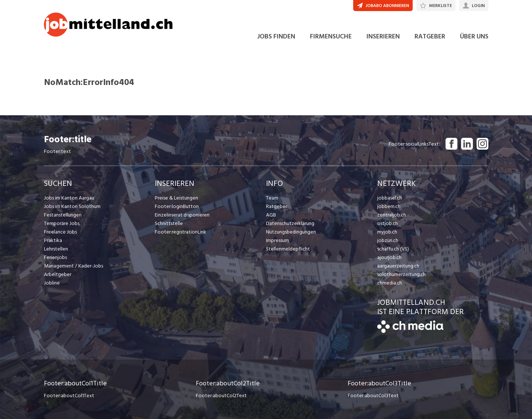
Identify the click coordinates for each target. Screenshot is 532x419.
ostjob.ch (388, 223)
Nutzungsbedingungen (291, 232)
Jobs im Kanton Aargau (69, 198)
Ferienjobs (55, 257)
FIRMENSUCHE (331, 36)
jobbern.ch (389, 206)
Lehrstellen (56, 249)
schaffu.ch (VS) (393, 249)
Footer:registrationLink (180, 232)
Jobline (52, 283)
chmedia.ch (390, 283)
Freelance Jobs (60, 232)
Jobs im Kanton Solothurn (72, 206)
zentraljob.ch (392, 215)
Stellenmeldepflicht (288, 249)
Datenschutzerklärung (290, 223)
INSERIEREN (383, 36)
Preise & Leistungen (176, 198)
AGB (271, 215)
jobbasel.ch (390, 198)
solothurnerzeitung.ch (401, 274)
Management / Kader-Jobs (74, 266)
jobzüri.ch (388, 240)
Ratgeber (277, 206)
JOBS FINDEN (276, 36)
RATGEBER (430, 36)
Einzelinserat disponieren (182, 215)
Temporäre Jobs (62, 223)
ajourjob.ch (389, 257)
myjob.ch (387, 232)
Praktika (53, 240)
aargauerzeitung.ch (398, 266)
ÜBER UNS (474, 36)
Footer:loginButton (177, 206)
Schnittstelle (169, 223)
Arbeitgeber (58, 274)
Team (272, 198)
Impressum (277, 240)
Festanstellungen (63, 215)
